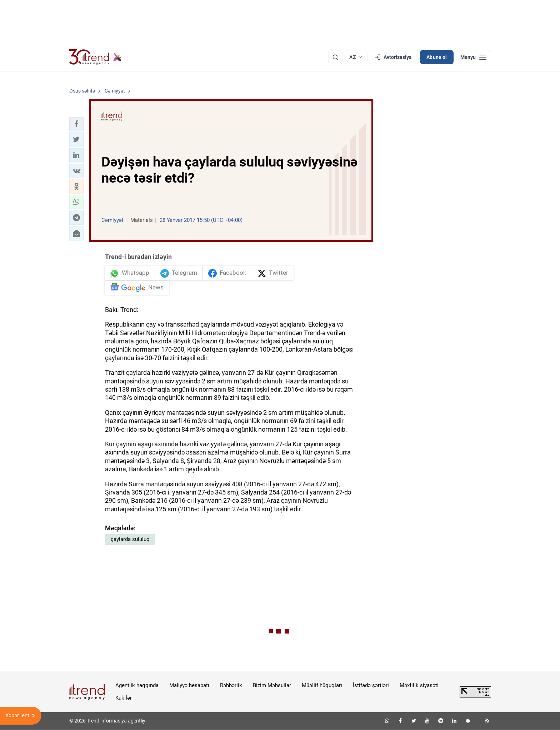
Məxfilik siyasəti (419, 686)
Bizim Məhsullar (272, 686)
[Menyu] (473, 57)
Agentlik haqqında (137, 686)
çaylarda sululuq (130, 540)
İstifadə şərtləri (371, 686)
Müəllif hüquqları (322, 686)
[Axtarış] (335, 57)
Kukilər (124, 698)
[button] (76, 124)
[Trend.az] (96, 57)
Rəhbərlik (231, 686)
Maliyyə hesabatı (189, 686)
